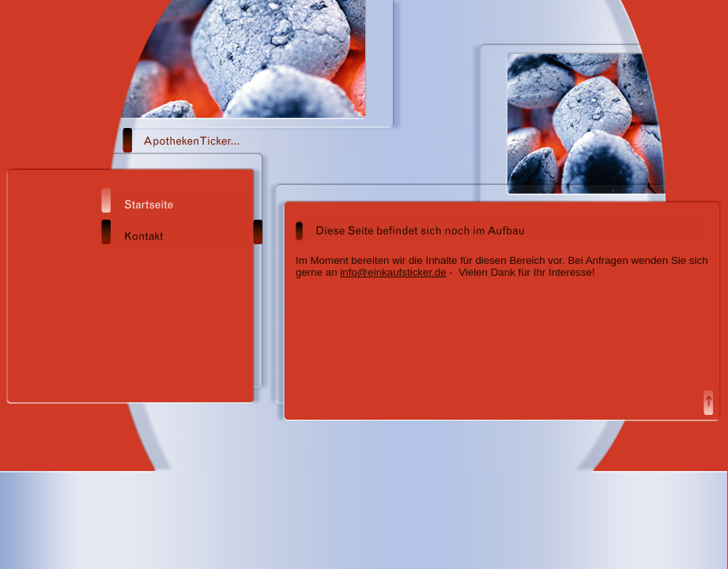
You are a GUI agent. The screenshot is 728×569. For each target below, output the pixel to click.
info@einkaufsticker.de (393, 272)
